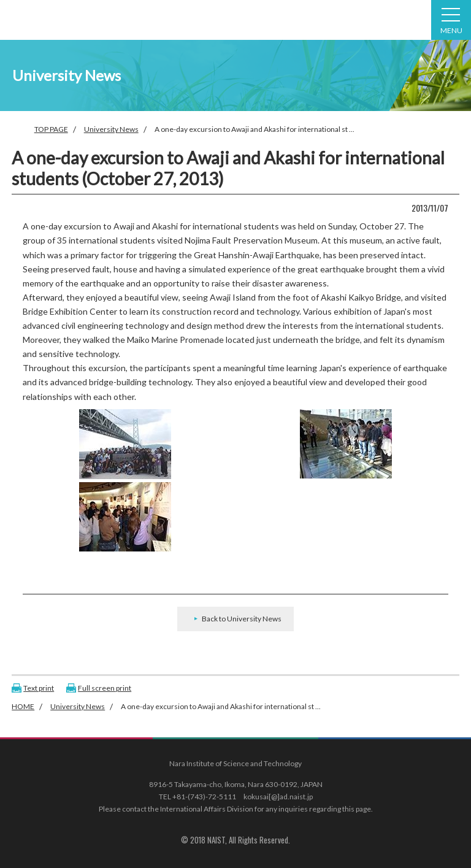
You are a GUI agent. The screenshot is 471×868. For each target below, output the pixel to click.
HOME (23, 706)
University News (111, 129)
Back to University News (242, 619)
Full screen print (105, 688)
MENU (451, 21)
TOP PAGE (51, 129)
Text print (39, 688)
